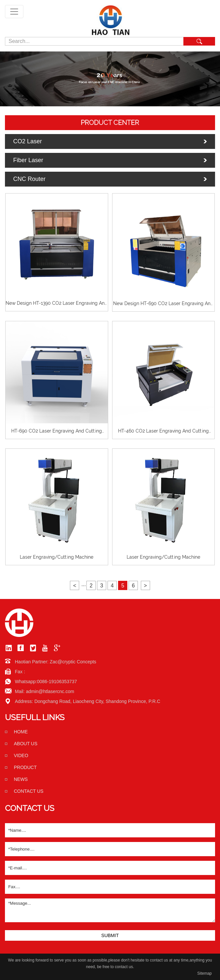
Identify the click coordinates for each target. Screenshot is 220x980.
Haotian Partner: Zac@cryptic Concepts (56, 662)
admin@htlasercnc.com (50, 691)
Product (25, 767)
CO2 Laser (28, 141)
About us (26, 744)
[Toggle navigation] (14, 12)
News (21, 779)
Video (21, 755)
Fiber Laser (28, 160)
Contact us (29, 791)
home (21, 732)
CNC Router (29, 179)
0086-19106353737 (57, 682)
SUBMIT (110, 935)
